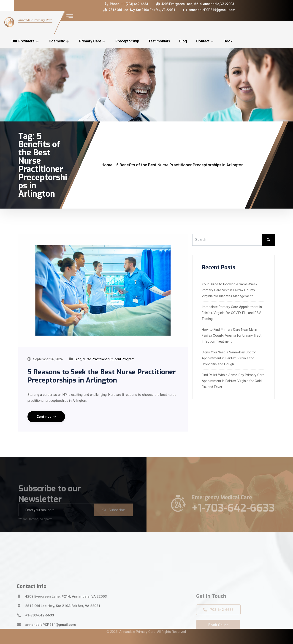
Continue (46, 417)
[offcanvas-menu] (70, 16)
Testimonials (159, 41)
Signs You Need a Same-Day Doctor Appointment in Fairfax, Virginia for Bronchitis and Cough (229, 358)
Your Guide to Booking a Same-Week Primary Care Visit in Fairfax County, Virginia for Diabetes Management (229, 290)
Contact (205, 41)
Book (228, 41)
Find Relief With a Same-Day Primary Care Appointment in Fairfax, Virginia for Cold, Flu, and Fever (233, 381)
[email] (56, 517)
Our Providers (26, 41)
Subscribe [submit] (113, 517)
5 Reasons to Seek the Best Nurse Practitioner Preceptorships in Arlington (102, 376)
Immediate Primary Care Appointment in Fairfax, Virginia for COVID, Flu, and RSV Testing (232, 313)
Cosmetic (59, 41)
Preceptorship (127, 41)
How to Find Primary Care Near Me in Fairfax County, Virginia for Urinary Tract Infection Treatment (232, 336)
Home (107, 165)
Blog (183, 41)
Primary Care (93, 41)
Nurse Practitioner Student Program (109, 359)
